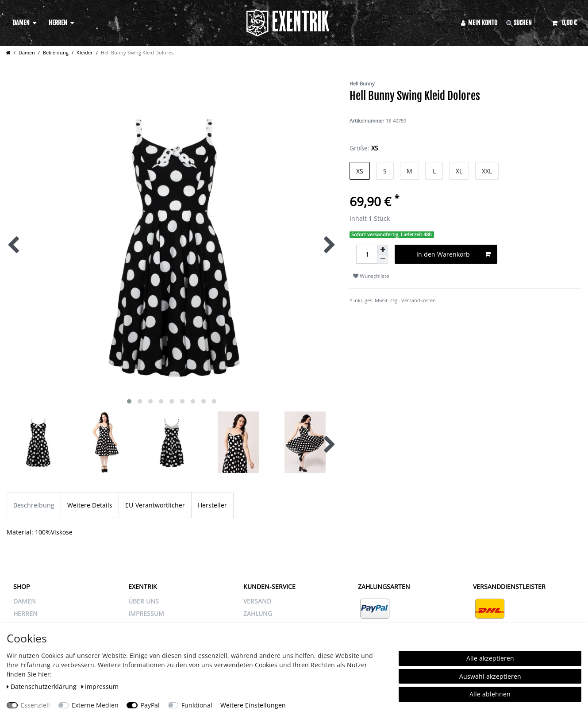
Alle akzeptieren (490, 658)
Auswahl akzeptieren (490, 676)
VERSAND (257, 601)
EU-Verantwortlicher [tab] (155, 505)
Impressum (100, 686)
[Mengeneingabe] (367, 254)
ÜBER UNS (144, 601)
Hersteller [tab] (212, 505)
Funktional (197, 705)
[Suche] (525, 23)
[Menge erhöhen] (383, 250)
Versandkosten (419, 300)
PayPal (150, 705)
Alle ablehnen (490, 694)
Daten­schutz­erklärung (42, 686)
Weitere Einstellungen (253, 705)
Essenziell (35, 705)
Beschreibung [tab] (34, 505)
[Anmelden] (479, 23)
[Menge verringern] (383, 259)
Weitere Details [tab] (90, 505)
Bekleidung (56, 52)
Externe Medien (95, 705)
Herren (58, 23)
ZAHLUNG (258, 613)
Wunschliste (371, 276)
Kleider (85, 52)
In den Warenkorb (453, 254)
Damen (21, 23)
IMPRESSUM (146, 613)
